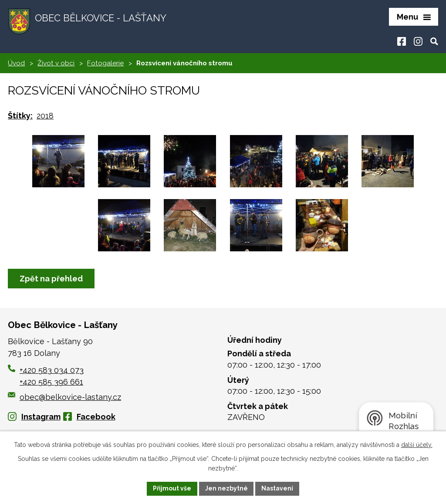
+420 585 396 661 (51, 382)
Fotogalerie (105, 63)
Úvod (16, 63)
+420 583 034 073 (52, 370)
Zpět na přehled (51, 279)
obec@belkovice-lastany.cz (64, 397)
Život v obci (56, 63)
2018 (45, 116)
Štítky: (20, 116)
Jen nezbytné (226, 488)
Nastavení (278, 488)
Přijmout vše (172, 488)
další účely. (417, 445)
